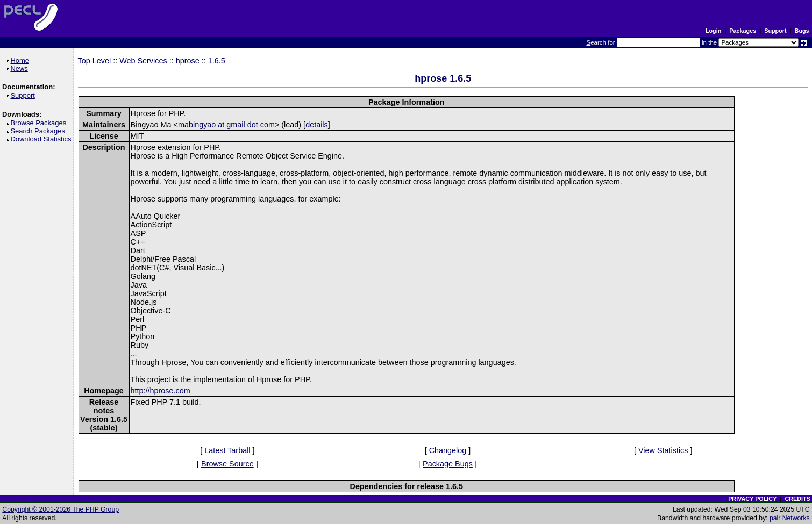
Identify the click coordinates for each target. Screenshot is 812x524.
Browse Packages (40, 123)
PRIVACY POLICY (752, 499)
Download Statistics (42, 139)
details (317, 125)
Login (713, 31)
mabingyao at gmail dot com (226, 125)
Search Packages (39, 131)
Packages (743, 31)
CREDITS (797, 499)
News (21, 69)
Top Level (95, 61)
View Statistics (663, 450)
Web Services (143, 61)
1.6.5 (217, 61)
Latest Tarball (227, 450)
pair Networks (790, 518)
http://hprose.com (161, 391)
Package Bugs (448, 464)
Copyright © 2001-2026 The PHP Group (60, 509)
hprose (188, 61)
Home (21, 60)
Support (775, 31)
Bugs (802, 31)
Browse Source (227, 464)
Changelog (448, 450)
